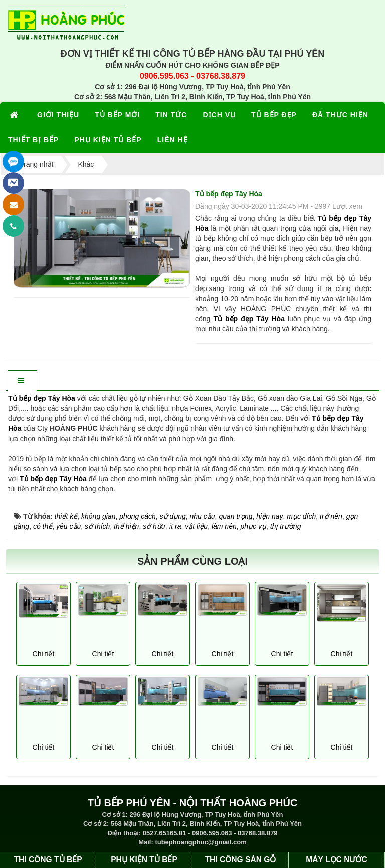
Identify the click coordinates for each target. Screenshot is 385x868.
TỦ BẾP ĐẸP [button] (274, 115)
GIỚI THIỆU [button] (58, 115)
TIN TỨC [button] (171, 115)
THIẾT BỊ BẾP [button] (33, 140)
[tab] (22, 381)
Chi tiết (44, 654)
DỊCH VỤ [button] (219, 115)
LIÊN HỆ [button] (173, 140)
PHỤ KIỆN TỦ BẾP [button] (108, 140)
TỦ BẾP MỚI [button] (117, 115)
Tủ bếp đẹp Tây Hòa (53, 479)
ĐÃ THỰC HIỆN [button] (340, 115)
